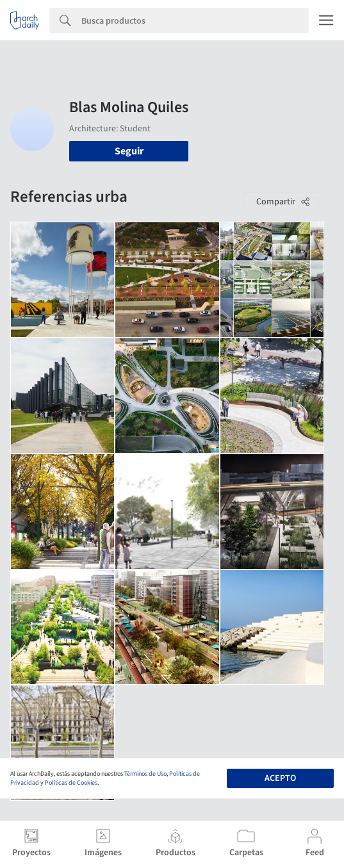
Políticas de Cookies (71, 783)
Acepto (280, 778)
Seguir (129, 151)
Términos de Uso (145, 774)
